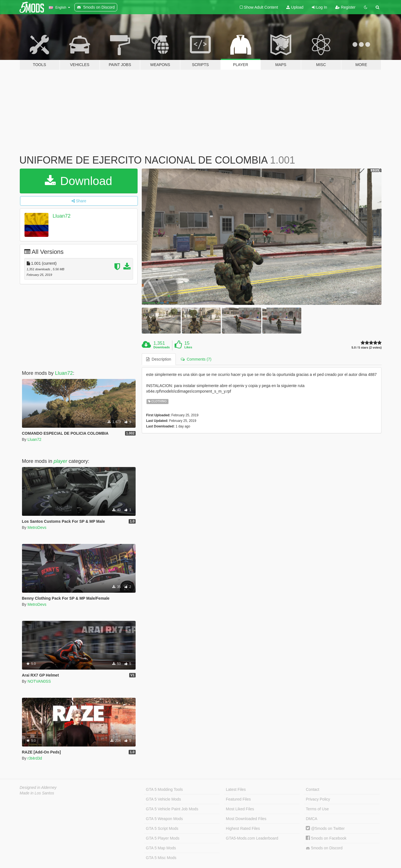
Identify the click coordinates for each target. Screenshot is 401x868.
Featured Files (238, 799)
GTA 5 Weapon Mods (164, 819)
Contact (312, 789)
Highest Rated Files (243, 828)
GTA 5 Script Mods (162, 828)
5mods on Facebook (326, 838)
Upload (295, 7)
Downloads (162, 347)
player (61, 461)
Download (78, 181)
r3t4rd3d (35, 758)
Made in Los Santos (37, 793)
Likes (188, 347)
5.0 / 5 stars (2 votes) (366, 348)
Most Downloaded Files (246, 819)
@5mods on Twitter (325, 828)
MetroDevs (37, 527)
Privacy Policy (318, 799)
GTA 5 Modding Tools (164, 789)
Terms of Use (317, 809)
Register (345, 7)
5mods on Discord (324, 848)
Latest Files (236, 789)
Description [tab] (159, 359)
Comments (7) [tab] (196, 359)
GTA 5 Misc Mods (161, 858)
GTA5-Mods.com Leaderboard (252, 838)
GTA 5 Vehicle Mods (163, 799)
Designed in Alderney (38, 787)
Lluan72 (62, 216)
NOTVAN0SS (39, 681)
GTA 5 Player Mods (163, 838)
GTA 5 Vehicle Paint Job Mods (172, 809)
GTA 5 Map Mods (161, 848)
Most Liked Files (240, 809)
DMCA (311, 819)
